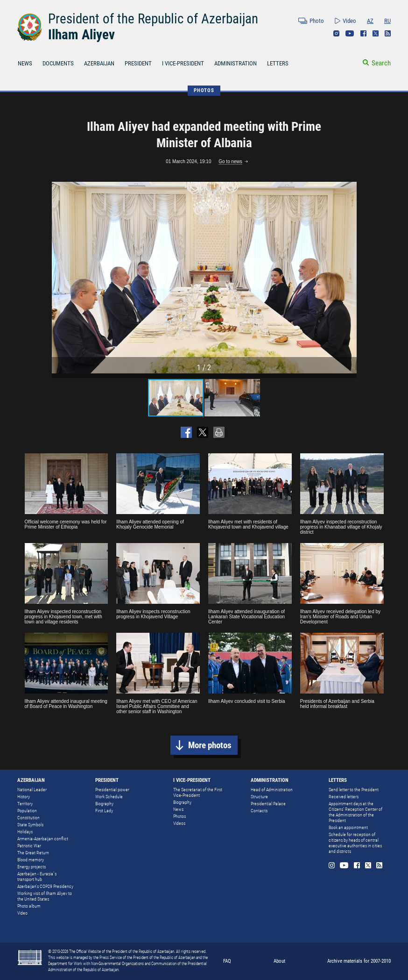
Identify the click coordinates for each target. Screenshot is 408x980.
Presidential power (112, 790)
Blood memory (31, 860)
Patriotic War (29, 846)
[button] (348, 278)
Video (349, 21)
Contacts (259, 811)
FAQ (227, 961)
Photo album (29, 906)
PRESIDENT (138, 63)
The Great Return (33, 853)
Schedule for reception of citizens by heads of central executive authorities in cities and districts (355, 843)
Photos (179, 816)
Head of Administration (272, 790)
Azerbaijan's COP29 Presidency (45, 886)
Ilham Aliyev (81, 35)
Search (381, 63)
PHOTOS (204, 90)
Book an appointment (348, 827)
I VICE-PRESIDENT (183, 63)
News (178, 809)
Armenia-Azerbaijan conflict (43, 839)
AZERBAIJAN (99, 63)
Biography (104, 804)
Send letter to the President (354, 790)
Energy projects (32, 867)
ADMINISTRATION (236, 63)
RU (387, 21)
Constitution (28, 818)
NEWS (25, 63)
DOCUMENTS (58, 63)
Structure (259, 797)
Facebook (363, 33)
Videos (179, 823)
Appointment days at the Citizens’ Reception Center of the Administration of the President (355, 812)
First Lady (104, 811)
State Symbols (30, 825)
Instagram (336, 33)
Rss (388, 33)
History (24, 797)
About (279, 961)
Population (27, 811)
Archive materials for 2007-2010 (359, 961)
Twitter (376, 33)
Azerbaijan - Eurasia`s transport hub (37, 876)
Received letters (344, 797)
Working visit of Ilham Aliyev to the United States (45, 896)
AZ (370, 21)
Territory (25, 804)
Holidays (25, 832)
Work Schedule (109, 797)
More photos (210, 745)
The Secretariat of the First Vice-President (198, 792)
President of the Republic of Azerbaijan (153, 19)
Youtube (350, 33)
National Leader (32, 790)
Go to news (230, 161)
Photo (317, 21)
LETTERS (278, 63)
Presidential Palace (268, 804)
